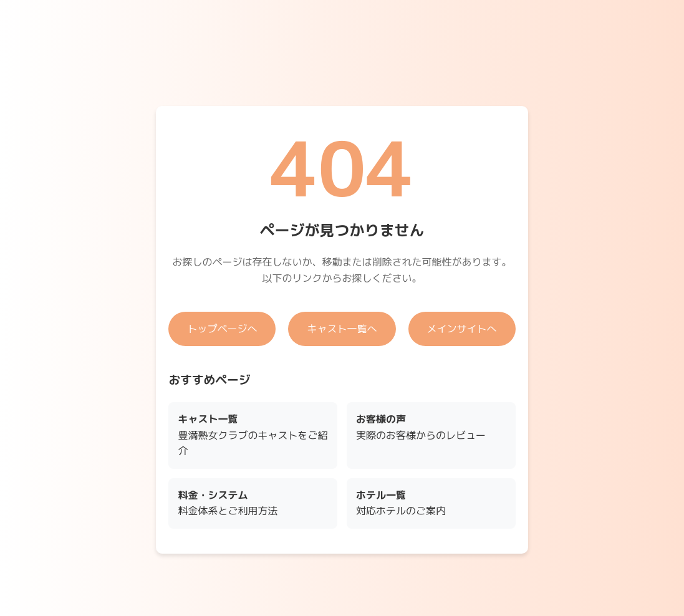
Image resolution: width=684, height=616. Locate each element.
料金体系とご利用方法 (228, 503)
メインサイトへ (462, 329)
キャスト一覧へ (342, 329)
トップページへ (222, 329)
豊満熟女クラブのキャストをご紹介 (253, 435)
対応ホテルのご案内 (401, 503)
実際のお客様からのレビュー (421, 427)
